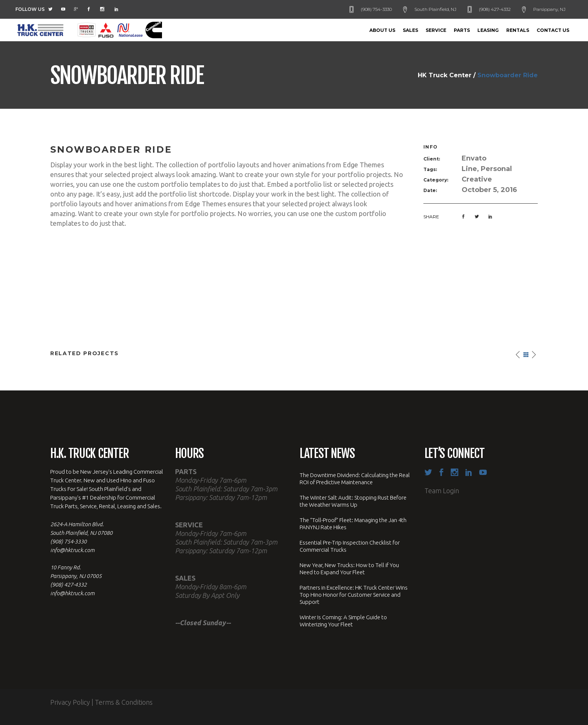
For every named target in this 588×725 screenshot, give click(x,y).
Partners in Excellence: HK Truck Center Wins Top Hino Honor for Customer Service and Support (354, 595)
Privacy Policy (70, 702)
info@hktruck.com (72, 550)
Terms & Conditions (124, 702)
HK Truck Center (445, 75)
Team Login (442, 491)
